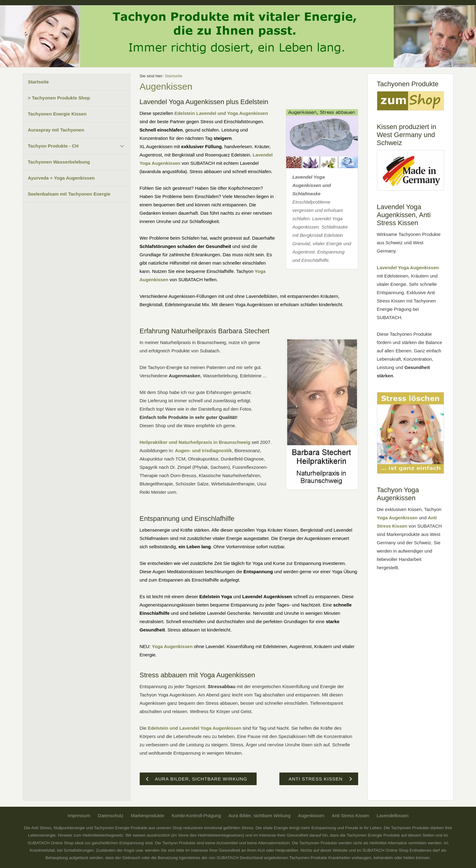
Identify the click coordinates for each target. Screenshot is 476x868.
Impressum (79, 815)
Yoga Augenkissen (172, 646)
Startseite (38, 82)
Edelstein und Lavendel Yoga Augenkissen (194, 728)
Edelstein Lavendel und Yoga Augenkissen (221, 113)
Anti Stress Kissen (350, 815)
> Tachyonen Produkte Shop (59, 98)
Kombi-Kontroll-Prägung (196, 815)
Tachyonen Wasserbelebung (59, 162)
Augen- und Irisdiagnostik (204, 450)
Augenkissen (311, 815)
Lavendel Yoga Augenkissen (408, 268)
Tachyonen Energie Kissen (57, 114)
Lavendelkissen (392, 815)
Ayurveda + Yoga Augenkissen (61, 178)
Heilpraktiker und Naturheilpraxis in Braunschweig (195, 442)
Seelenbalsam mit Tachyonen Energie (69, 194)
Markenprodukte (147, 815)
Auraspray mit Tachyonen (56, 130)
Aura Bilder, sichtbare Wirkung (259, 815)
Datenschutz (111, 815)
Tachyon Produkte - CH (53, 146)
